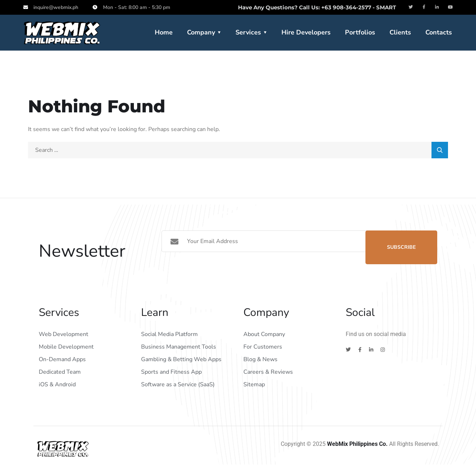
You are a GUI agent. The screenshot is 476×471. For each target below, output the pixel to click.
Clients (400, 32)
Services (248, 32)
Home (164, 32)
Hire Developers (306, 32)
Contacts (439, 32)
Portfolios (360, 32)
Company (201, 32)
